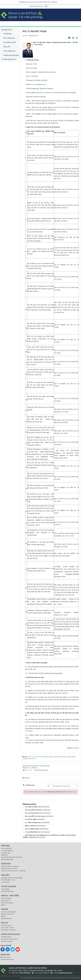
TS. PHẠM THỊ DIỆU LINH (33, 807)
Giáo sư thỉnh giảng (7, 903)
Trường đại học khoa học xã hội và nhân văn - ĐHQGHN (38, 2)
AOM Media (75, 748)
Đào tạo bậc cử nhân (7, 928)
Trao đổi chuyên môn (9, 59)
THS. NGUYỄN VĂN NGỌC (33, 810)
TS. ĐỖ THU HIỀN (31, 819)
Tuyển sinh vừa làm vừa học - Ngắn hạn (13, 871)
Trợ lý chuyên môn (9, 51)
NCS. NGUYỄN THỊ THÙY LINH (35, 816)
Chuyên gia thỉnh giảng (11, 55)
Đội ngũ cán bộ (7, 30)
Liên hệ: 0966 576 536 (36, 6)
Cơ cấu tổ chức (6, 853)
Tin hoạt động (5, 889)
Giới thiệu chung (6, 898)
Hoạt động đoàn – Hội (8, 880)
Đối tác (3, 905)
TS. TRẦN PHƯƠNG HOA (33, 823)
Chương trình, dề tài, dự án (9, 939)
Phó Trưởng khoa (9, 38)
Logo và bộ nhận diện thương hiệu (12, 857)
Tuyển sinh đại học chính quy (10, 866)
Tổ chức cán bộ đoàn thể (9, 912)
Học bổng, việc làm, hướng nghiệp (12, 878)
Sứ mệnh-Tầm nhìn (7, 851)
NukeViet (62, 978)
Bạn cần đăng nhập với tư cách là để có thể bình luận (50, 792)
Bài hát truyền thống (7, 859)
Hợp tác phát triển (6, 918)
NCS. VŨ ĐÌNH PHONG (32, 829)
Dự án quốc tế (5, 900)
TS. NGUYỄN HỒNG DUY (33, 832)
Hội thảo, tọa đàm (7, 941)
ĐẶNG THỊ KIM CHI (31, 826)
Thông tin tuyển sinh (7, 891)
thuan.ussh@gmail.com (38, 84)
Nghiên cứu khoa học (8, 914)
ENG (46, 6)
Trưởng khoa (8, 34)
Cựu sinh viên (5, 882)
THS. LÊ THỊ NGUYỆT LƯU (33, 813)
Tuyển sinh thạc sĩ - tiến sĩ (9, 868)
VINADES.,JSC (76, 978)
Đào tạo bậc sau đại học (8, 930)
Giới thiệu (5, 846)
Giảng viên (7, 47)
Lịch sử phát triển (6, 848)
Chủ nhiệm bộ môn (10, 42)
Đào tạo (3, 916)
